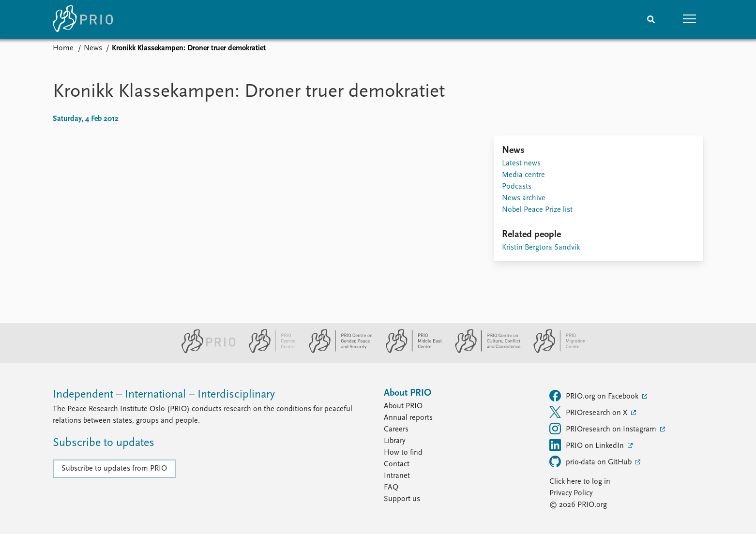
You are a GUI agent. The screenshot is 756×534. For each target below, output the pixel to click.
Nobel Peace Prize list (537, 210)
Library (394, 441)
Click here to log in (580, 482)
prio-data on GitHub (591, 461)
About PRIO (403, 406)
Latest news (521, 163)
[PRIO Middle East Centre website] (410, 351)
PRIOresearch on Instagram (604, 429)
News (93, 48)
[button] (690, 19)
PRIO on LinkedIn (588, 445)
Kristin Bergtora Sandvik (541, 248)
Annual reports (408, 418)
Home (63, 48)
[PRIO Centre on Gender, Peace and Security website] (337, 351)
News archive (524, 198)
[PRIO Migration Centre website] (554, 351)
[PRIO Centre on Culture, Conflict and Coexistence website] (484, 351)
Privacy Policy (571, 493)
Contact (397, 464)
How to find (403, 453)
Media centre (523, 175)
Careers (396, 430)
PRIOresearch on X (589, 412)
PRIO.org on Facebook (595, 396)
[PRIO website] (204, 351)
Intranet (397, 476)
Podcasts (517, 187)
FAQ (391, 488)
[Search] (651, 19)
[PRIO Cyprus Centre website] (268, 351)
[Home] (83, 19)
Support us (402, 499)
